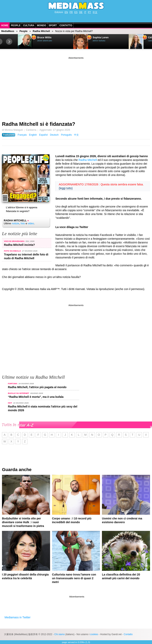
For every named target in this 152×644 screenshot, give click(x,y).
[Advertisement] (76, 87)
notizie (15, 223)
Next (9, 42)
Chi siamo (59, 634)
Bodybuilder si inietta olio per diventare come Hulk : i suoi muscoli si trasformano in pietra (23, 522)
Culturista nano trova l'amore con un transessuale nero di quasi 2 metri (74, 578)
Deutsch (54, 135)
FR (71, 12)
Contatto (66, 25)
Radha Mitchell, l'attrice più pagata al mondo (37, 387)
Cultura (29, 25)
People (16, 25)
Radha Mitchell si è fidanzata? (39, 124)
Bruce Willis (44, 38)
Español (43, 135)
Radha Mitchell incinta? (19, 245)
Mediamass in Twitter (18, 617)
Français (22, 135)
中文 (95, 12)
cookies (94, 634)
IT (85, 12)
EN (66, 12)
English (33, 135)
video (31, 223)
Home (5, 25)
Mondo (42, 25)
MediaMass (8, 31)
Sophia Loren (101, 38)
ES (76, 12)
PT (89, 12)
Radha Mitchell (41, 31)
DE (81, 12)
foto (23, 223)
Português (66, 135)
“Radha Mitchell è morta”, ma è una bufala (36, 397)
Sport (53, 25)
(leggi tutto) (66, 188)
